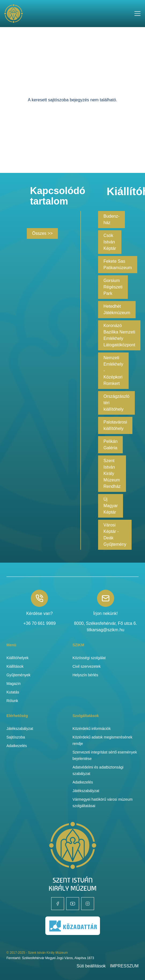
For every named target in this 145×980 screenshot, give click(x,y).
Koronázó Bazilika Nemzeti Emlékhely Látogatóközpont (119, 335)
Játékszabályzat (20, 729)
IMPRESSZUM (124, 966)
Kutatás (13, 692)
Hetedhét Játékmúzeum (117, 309)
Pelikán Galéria (110, 445)
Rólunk (12, 701)
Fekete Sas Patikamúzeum (118, 264)
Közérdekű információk (92, 729)
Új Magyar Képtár (111, 506)
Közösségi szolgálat (89, 658)
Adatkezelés (17, 746)
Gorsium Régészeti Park (113, 287)
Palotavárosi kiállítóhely (115, 425)
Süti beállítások (91, 966)
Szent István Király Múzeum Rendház (112, 474)
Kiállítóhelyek (18, 658)
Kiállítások (15, 666)
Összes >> (42, 233)
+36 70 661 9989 (40, 623)
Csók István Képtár (110, 242)
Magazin (14, 684)
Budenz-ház (111, 219)
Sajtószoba (16, 737)
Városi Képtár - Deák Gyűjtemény (115, 535)
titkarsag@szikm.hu (106, 630)
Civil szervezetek (87, 666)
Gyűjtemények (18, 675)
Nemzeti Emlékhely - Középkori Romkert (113, 371)
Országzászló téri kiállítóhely (116, 403)
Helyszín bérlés (85, 675)
